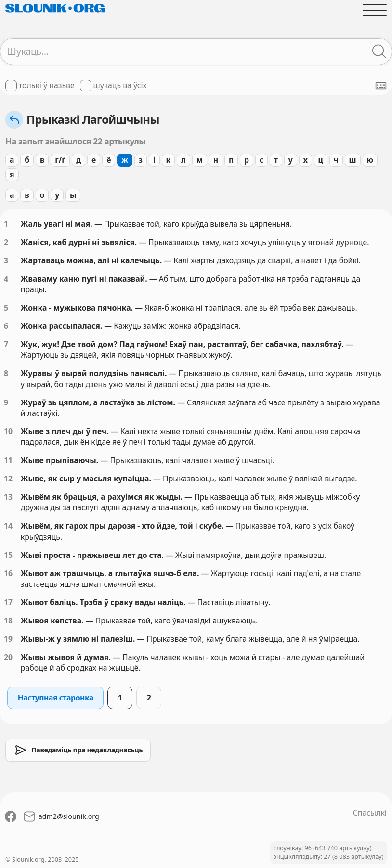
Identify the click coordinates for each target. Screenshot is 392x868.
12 (8, 479)
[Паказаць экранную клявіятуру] (381, 86)
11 (8, 460)
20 (8, 657)
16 (8, 573)
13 (8, 497)
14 (8, 526)
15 (8, 555)
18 (8, 621)
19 (8, 639)
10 (8, 431)
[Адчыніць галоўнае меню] (375, 10)
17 (8, 602)
